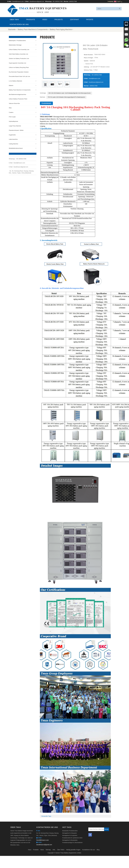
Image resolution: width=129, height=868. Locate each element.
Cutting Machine (13, 144)
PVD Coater (12, 117)
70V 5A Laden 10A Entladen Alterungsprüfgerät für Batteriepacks (66, 97)
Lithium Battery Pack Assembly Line (19, 49)
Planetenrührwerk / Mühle (16, 130)
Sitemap (48, 850)
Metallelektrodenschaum (16, 148)
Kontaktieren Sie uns (19, 24)
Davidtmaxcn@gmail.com (37, 1)
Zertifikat (74, 20)
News (42, 850)
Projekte (59, 20)
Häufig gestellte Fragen (73, 850)
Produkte (31, 20)
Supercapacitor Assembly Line (17, 63)
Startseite (12, 29)
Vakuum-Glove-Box (14, 103)
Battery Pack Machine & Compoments (33, 29)
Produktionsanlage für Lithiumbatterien (72, 843)
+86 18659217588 (57, 1)
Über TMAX (14, 20)
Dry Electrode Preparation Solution (19, 72)
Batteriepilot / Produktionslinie (17, 40)
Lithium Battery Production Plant (18, 99)
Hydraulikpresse (13, 121)
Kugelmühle (12, 135)
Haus (30, 850)
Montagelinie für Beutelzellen (70, 840)
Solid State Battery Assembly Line (18, 54)
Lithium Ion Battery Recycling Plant (19, 67)
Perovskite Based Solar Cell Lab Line (19, 76)
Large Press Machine (15, 126)
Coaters (11, 112)
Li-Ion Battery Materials (15, 81)
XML (54, 850)
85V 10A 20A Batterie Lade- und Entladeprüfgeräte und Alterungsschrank (70, 93)
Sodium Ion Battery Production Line (19, 58)
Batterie (11, 85)
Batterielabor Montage (15, 45)
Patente (90, 20)
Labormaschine (13, 139)
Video (45, 20)
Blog (98, 850)
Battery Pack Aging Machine (61, 29)
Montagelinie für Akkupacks (70, 833)
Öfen (10, 108)
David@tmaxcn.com (18, 1)
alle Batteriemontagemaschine (17, 94)
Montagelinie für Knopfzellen (70, 835)
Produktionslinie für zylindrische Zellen (72, 838)
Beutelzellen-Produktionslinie (70, 831)
